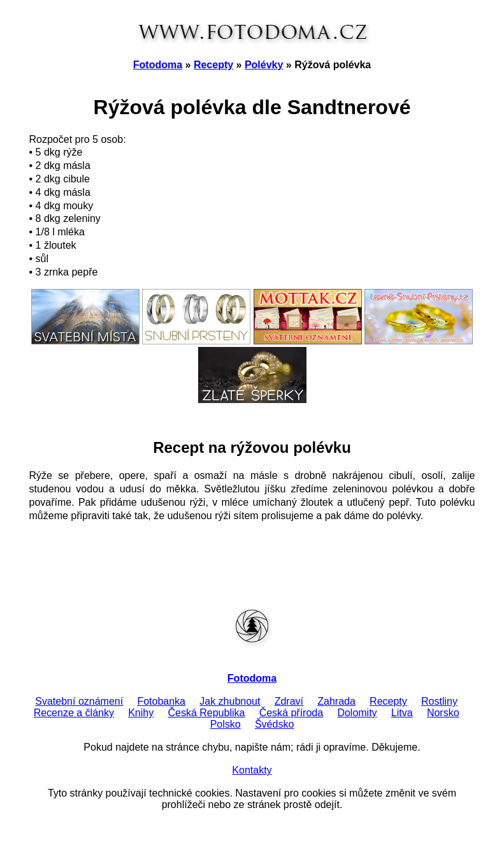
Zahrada (336, 701)
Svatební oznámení (79, 701)
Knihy (141, 713)
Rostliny (439, 701)
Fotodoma (158, 65)
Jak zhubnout (230, 701)
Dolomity (357, 713)
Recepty (213, 65)
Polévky (264, 65)
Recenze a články (74, 713)
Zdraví (289, 701)
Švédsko (274, 724)
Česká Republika (206, 713)
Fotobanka (161, 701)
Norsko (443, 713)
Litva (402, 713)
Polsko (226, 724)
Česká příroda (292, 713)
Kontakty (252, 770)
